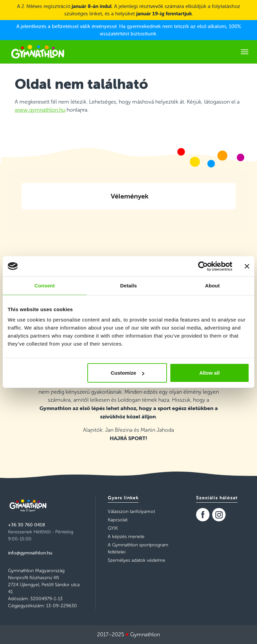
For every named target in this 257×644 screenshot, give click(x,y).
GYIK (113, 528)
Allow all (209, 373)
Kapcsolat (118, 520)
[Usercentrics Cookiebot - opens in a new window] (203, 266)
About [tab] (212, 285)
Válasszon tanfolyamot (131, 511)
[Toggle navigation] (245, 52)
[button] (21, 218)
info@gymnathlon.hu (30, 553)
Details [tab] (128, 285)
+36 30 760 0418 (26, 525)
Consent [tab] (45, 285)
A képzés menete (126, 537)
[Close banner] (247, 266)
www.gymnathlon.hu (40, 110)
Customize (127, 373)
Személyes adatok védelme (137, 560)
